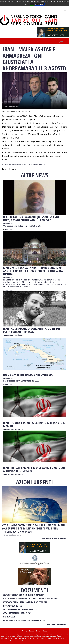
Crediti (45, 631)
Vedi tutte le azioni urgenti (55, 538)
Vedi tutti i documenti (57, 624)
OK (32, 4)
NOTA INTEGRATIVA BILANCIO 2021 (17, 613)
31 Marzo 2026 (7, 535)
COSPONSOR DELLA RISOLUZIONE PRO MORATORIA (23, 595)
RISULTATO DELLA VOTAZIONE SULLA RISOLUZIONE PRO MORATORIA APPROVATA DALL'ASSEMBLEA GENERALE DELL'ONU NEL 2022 (31, 600)
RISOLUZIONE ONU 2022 (13, 606)
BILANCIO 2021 (9, 617)
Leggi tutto (9, 229)
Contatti (39, 631)
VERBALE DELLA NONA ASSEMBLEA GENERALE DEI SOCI (25, 620)
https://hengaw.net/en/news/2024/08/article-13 (23, 164)
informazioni (40, 4)
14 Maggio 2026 (8, 224)
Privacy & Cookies (28, 631)
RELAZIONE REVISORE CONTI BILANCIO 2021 (21, 609)
